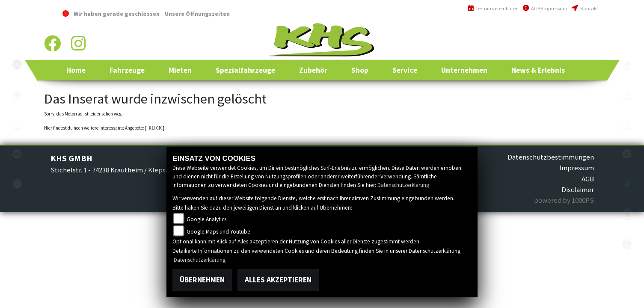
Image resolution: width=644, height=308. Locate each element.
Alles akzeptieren (278, 280)
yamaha (17, 94)
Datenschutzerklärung (403, 185)
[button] (127, 70)
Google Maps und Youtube (218, 232)
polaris (17, 64)
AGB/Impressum (545, 8)
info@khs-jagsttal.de (567, 50)
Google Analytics (206, 219)
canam (17, 124)
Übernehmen (202, 280)
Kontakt (585, 8)
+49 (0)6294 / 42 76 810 (568, 32)
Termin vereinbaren (493, 8)
